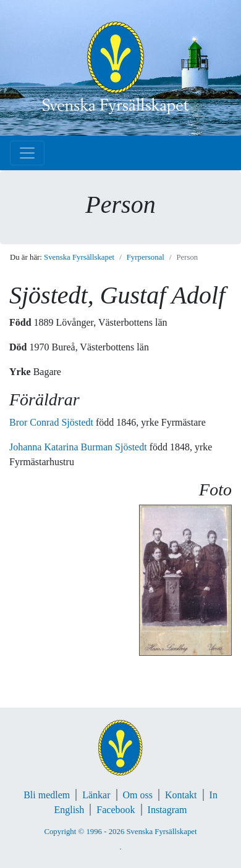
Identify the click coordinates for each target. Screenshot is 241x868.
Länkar (96, 795)
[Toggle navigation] (27, 153)
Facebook (116, 810)
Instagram (167, 810)
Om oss (138, 795)
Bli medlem (47, 795)
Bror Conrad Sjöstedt (53, 422)
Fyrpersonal (146, 257)
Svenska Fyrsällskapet (79, 257)
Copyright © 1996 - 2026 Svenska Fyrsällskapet (120, 832)
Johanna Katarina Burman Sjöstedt (79, 447)
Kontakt (181, 795)
